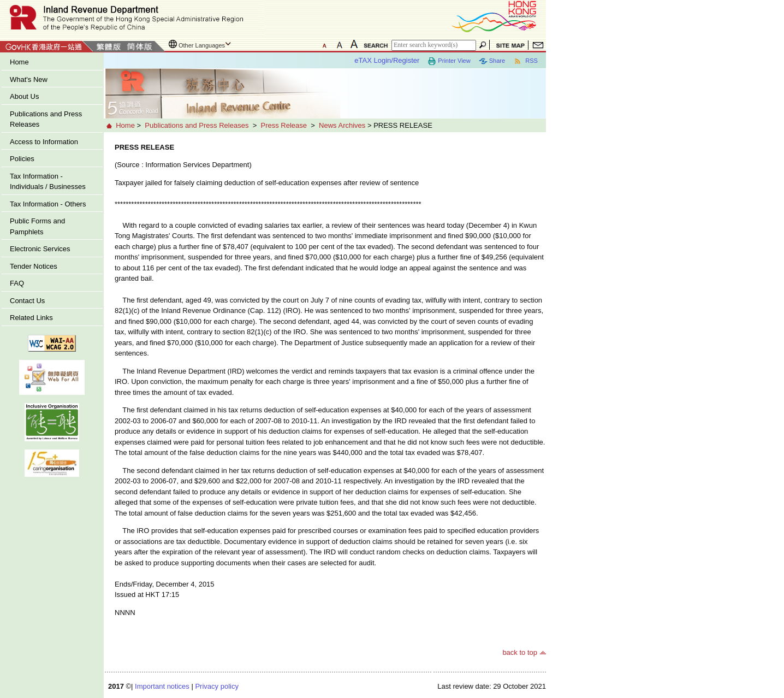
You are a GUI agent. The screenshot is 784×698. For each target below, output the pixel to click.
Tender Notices (34, 266)
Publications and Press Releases (46, 119)
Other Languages (202, 45)
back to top (520, 652)
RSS (525, 61)
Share (492, 61)
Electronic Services (40, 249)
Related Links (31, 318)
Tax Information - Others (48, 204)
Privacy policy (216, 686)
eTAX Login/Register (387, 60)
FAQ (17, 283)
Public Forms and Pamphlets (37, 226)
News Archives (342, 125)
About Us (24, 96)
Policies (22, 159)
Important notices (162, 686)
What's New (29, 79)
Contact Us (27, 301)
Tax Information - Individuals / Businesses (48, 182)
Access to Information (44, 142)
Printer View (449, 61)
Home (19, 62)
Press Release (284, 125)
